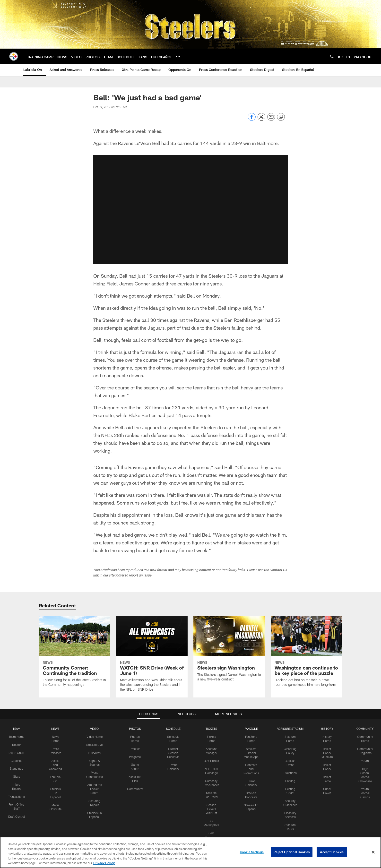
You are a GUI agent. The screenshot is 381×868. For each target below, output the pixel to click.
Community (135, 789)
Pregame (135, 757)
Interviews (95, 753)
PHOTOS (135, 729)
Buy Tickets (211, 761)
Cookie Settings (252, 852)
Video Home (95, 737)
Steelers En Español (56, 793)
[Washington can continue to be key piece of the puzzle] (306, 654)
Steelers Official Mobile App (251, 753)
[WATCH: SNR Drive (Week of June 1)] (152, 657)
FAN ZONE (251, 729)
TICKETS (211, 729)
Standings (16, 768)
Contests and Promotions (251, 769)
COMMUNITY (365, 729)
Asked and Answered (56, 765)
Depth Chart (16, 753)
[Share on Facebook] (252, 119)
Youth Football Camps (365, 793)
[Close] (373, 852)
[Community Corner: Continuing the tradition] (75, 654)
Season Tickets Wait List (211, 809)
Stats (17, 776)
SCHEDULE (173, 729)
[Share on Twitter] (261, 119)
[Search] (332, 56)
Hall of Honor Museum (327, 753)
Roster (16, 745)
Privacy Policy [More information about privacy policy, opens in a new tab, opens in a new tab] (104, 863)
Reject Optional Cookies (292, 852)
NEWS (55, 729)
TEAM (16, 729)
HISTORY (327, 729)
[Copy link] (281, 117)
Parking (290, 781)
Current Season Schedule (173, 753)
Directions (290, 773)
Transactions (17, 797)
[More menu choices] (178, 57)
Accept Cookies (332, 852)
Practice (135, 749)
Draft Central (17, 816)
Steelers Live (94, 745)
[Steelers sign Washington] (229, 652)
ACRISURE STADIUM (290, 729)
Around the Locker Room (95, 789)
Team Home (17, 737)
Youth (365, 761)
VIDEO (94, 729)
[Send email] (271, 119)
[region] (190, 852)
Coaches (16, 761)
